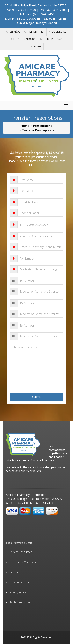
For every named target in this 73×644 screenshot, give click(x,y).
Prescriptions (43, 126)
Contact (14, 572)
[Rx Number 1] (40, 258)
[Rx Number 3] (40, 303)
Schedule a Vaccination (24, 562)
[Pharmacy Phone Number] (40, 247)
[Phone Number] (40, 213)
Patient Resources (20, 552)
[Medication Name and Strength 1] (40, 269)
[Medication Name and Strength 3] (40, 314)
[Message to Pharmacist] (37, 361)
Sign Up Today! (51, 39)
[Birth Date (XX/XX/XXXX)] (40, 224)
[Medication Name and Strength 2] (40, 291)
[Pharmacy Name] (40, 236)
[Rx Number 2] (40, 281)
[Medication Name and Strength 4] (40, 336)
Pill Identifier (34, 32)
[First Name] (40, 180)
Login (36, 46)
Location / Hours (23, 39)
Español (13, 32)
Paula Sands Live (20, 602)
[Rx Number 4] (40, 325)
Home (25, 126)
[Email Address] (40, 202)
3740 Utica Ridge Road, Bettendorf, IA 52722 (36, 5)
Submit (36, 397)
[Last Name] (40, 191)
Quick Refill (57, 32)
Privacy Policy (17, 592)
